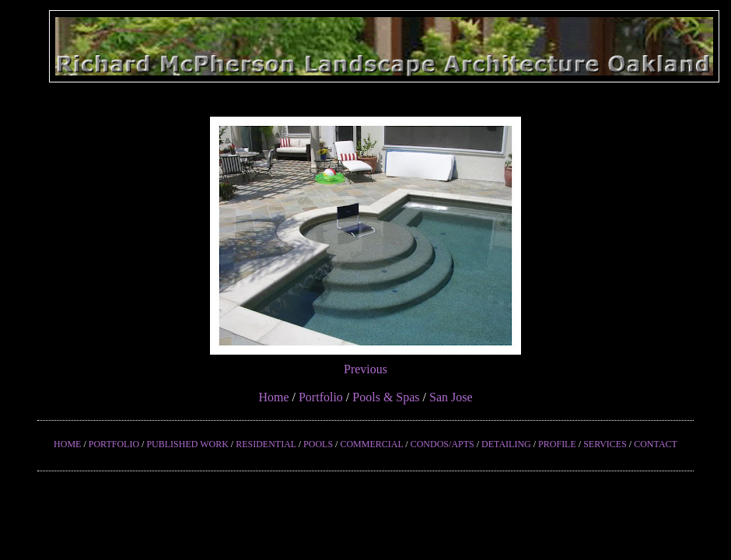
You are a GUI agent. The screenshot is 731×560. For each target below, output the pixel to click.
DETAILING (506, 444)
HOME (67, 444)
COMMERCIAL (371, 444)
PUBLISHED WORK (187, 444)
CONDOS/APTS (442, 444)
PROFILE (557, 444)
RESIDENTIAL (266, 444)
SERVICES (605, 444)
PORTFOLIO (114, 444)
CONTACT (656, 444)
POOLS (318, 444)
